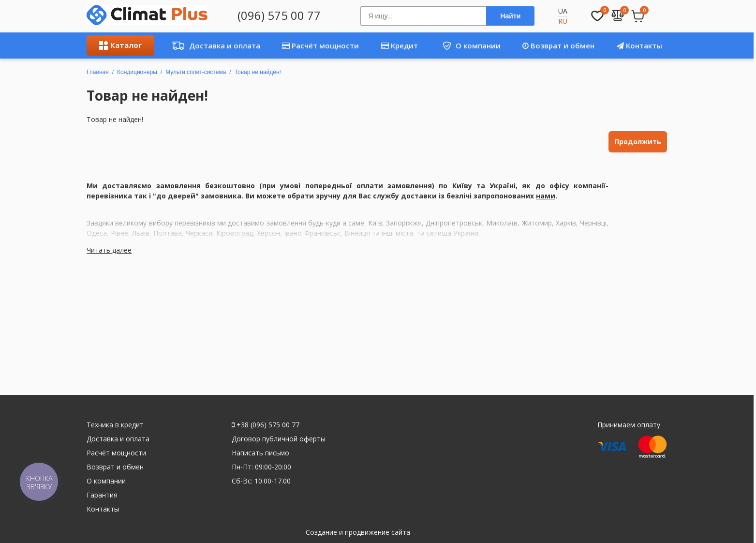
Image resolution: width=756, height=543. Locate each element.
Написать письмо (260, 453)
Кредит (400, 45)
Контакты (639, 45)
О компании (468, 45)
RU (563, 21)
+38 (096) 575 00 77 (266, 425)
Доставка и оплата (214, 45)
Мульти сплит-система (196, 72)
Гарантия (102, 495)
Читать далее (109, 250)
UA (563, 11)
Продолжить (638, 142)
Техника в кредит (115, 425)
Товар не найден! (258, 72)
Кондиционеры (137, 72)
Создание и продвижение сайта (358, 532)
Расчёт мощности (320, 45)
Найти (510, 16)
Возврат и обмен (558, 45)
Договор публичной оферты (279, 439)
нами (546, 196)
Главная (98, 72)
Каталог (120, 45)
